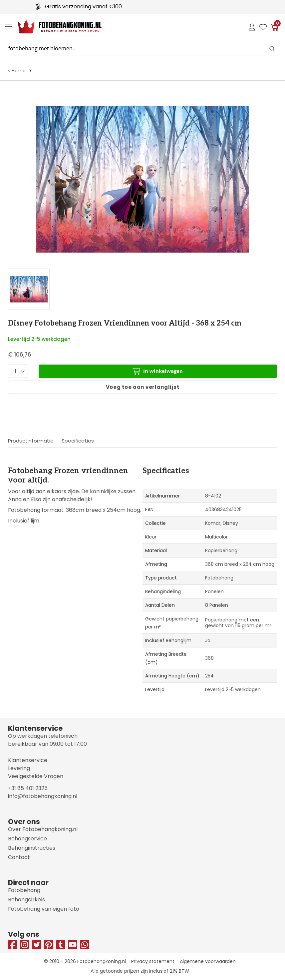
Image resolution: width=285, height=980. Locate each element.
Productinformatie (31, 441)
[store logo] (54, 27)
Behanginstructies (32, 848)
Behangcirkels (26, 900)
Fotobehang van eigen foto (44, 909)
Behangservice (27, 839)
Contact (19, 857)
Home (19, 71)
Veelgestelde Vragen (36, 776)
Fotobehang (24, 890)
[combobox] (142, 48)
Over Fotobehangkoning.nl (43, 829)
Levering (19, 768)
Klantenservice (28, 760)
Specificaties (78, 441)
